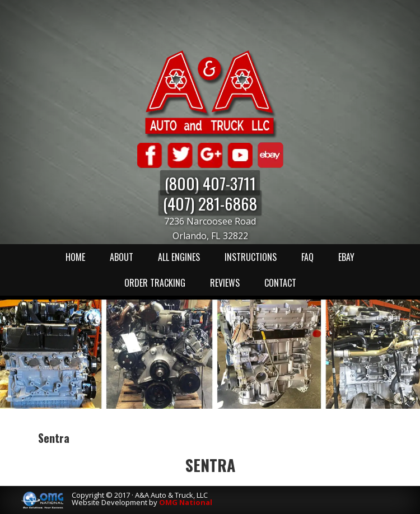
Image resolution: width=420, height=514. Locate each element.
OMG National (186, 502)
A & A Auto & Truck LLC (210, 94)
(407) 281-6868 (210, 203)
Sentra (210, 465)
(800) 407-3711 (210, 183)
